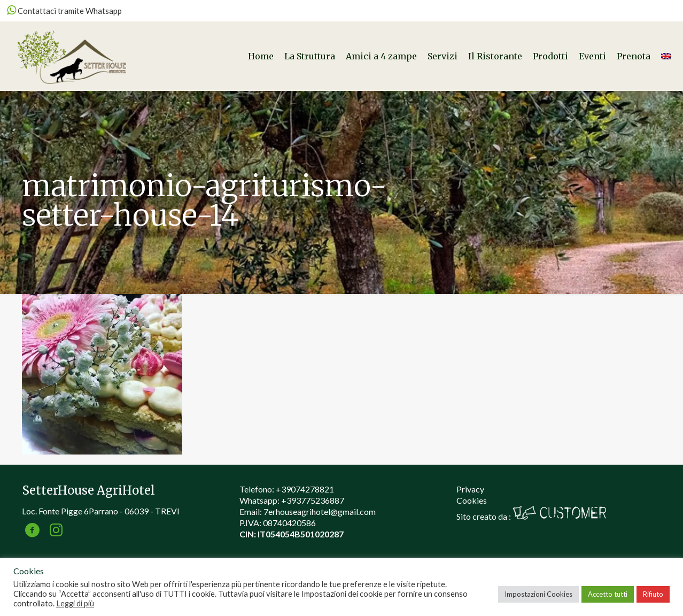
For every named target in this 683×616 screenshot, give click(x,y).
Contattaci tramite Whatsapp (64, 11)
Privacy (470, 489)
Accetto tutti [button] (608, 594)
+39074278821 (305, 489)
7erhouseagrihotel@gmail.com (320, 511)
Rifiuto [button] (653, 594)
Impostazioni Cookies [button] (538, 594)
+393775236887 (313, 500)
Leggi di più (75, 603)
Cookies (472, 500)
